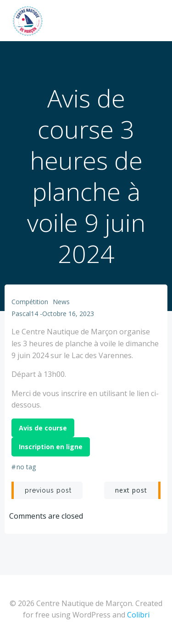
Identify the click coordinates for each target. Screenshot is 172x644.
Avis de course (43, 428)
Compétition (30, 302)
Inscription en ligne (51, 447)
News (61, 302)
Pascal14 (25, 314)
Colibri (138, 615)
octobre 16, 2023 (68, 314)
